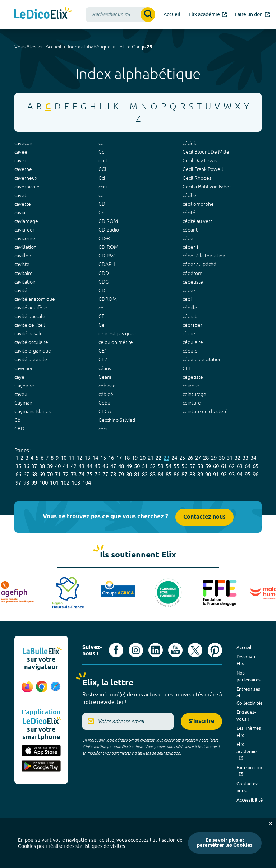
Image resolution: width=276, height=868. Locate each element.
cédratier (192, 325)
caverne (23, 169)
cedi (187, 299)
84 (161, 474)
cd (101, 195)
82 (145, 474)
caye (19, 377)
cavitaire (24, 273)
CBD (19, 429)
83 (153, 474)
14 (95, 458)
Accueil (54, 47)
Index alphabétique (89, 47)
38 (42, 466)
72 (66, 474)
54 (169, 466)
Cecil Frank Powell (203, 169)
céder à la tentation (204, 256)
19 (135, 458)
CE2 (103, 359)
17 (119, 458)
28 (206, 458)
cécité (189, 213)
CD (102, 204)
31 (230, 458)
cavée (21, 152)
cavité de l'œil (30, 325)
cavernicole (27, 187)
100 (43, 483)
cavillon (23, 256)
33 (245, 458)
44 (89, 466)
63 (240, 466)
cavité (21, 290)
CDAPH (107, 264)
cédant (190, 230)
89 (200, 474)
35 (18, 466)
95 (248, 474)
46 (105, 466)
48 (121, 466)
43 (82, 466)
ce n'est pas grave (118, 333)
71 (58, 474)
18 (127, 458)
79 (121, 474)
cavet (20, 195)
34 (253, 458)
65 (256, 466)
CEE (187, 368)
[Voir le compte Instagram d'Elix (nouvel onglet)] (136, 650)
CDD (104, 273)
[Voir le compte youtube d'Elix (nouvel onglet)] (175, 650)
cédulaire (193, 342)
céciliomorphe (198, 204)
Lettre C (126, 47)
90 (208, 474)
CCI (102, 169)
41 (66, 466)
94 (240, 474)
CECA (105, 411)
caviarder (24, 230)
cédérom (192, 273)
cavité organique (33, 351)
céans (105, 368)
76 (97, 474)
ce (101, 308)
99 (34, 483)
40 (58, 466)
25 (182, 458)
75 (89, 474)
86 (176, 474)
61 (224, 466)
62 (232, 466)
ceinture (192, 403)
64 (248, 466)
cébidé (106, 394)
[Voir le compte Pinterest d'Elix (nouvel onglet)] (215, 650)
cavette (23, 204)
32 (238, 458)
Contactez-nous (204, 517)
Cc (101, 152)
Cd (102, 213)
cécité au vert (197, 221)
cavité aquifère (31, 308)
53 (161, 466)
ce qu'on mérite (116, 342)
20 (143, 458)
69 (42, 474)
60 (216, 466)
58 (200, 466)
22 (158, 458)
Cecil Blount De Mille (206, 152)
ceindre (191, 386)
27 (198, 458)
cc (101, 143)
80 (129, 474)
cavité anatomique (35, 299)
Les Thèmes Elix (249, 732)
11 (72, 458)
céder (189, 238)
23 (166, 458)
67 (26, 474)
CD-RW (107, 256)
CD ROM (108, 221)
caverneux (26, 178)
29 (214, 458)
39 (50, 466)
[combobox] (120, 15)
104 (87, 483)
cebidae (107, 386)
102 (65, 483)
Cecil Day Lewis (200, 160)
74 (82, 474)
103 (76, 483)
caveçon (23, 143)
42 (74, 466)
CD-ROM (108, 247)
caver (20, 160)
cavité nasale (29, 333)
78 (113, 474)
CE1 (103, 351)
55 (176, 466)
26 (190, 458)
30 (222, 458)
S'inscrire (201, 721)
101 (54, 483)
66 (18, 474)
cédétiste (193, 282)
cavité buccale (30, 316)
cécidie (190, 143)
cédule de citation (202, 359)
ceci (103, 429)
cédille (190, 308)
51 (145, 466)
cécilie (189, 195)
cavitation (25, 282)
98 (26, 483)
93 (232, 474)
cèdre (189, 333)
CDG (103, 282)
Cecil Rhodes (197, 178)
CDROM (108, 299)
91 (216, 474)
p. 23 (147, 47)
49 (129, 466)
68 (34, 474)
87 (184, 474)
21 (151, 458)
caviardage (26, 221)
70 (50, 474)
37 (34, 466)
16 (111, 458)
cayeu (21, 394)
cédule (190, 351)
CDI (102, 290)
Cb (17, 420)
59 (208, 466)
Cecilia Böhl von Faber (207, 187)
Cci (102, 178)
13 (87, 458)
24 (174, 458)
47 (113, 466)
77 (105, 474)
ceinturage (194, 394)
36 (26, 466)
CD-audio (109, 230)
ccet (103, 160)
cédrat (190, 316)
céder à (191, 247)
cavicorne (25, 238)
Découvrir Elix (247, 660)
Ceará (105, 377)
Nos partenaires (249, 676)
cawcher (24, 368)
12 (79, 458)
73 (74, 474)
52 (153, 466)
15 (103, 458)
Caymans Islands (33, 411)
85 (169, 474)
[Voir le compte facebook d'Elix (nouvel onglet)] (116, 650)
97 (18, 483)
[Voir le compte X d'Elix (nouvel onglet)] (195, 650)
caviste (22, 264)
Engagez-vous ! (246, 715)
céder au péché (199, 264)
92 (224, 474)
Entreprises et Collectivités (250, 696)
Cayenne (24, 386)
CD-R (104, 238)
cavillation (26, 247)
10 (64, 458)
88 (192, 474)
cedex (189, 290)
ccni (103, 187)
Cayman (23, 403)
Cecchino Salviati (117, 420)
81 (137, 474)
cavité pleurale (31, 359)
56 (184, 466)
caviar (21, 213)
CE (102, 316)
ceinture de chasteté (205, 411)
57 (192, 466)
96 (256, 474)
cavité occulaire (31, 342)
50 (137, 466)
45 (97, 466)
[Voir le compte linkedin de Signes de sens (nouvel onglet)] (156, 650)
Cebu (104, 403)
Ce (102, 325)
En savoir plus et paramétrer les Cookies (225, 843)
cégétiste (193, 377)
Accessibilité (250, 800)
